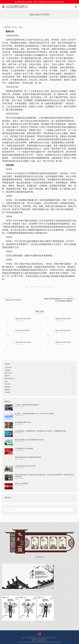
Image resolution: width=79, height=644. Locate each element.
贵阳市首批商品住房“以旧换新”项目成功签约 (28, 457)
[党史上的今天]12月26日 (23, 342)
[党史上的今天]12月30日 (23, 319)
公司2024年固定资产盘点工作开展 (25, 466)
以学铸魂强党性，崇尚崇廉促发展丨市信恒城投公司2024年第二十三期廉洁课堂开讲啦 (40, 431)
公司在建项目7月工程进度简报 (24, 449)
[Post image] (8, 322)
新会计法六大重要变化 (22, 483)
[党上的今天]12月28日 (22, 330)
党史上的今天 (33, 287)
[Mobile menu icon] (76, 7)
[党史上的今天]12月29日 (63, 319)
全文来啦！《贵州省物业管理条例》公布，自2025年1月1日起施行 (35, 414)
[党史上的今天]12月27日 (63, 330)
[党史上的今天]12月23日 (63, 342)
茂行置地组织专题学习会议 (23, 422)
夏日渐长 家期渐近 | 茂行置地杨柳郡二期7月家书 (29, 440)
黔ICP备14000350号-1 (55, 642)
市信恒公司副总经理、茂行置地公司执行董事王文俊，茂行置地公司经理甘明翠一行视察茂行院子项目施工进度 (44, 476)
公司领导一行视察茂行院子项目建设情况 (27, 405)
